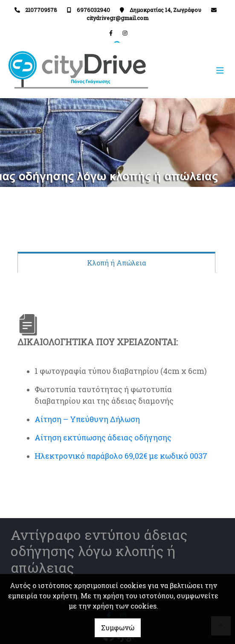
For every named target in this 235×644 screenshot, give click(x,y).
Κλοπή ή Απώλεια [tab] (116, 263)
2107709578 (41, 10)
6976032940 (93, 10)
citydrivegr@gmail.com (117, 18)
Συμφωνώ (118, 628)
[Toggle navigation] (173, 71)
